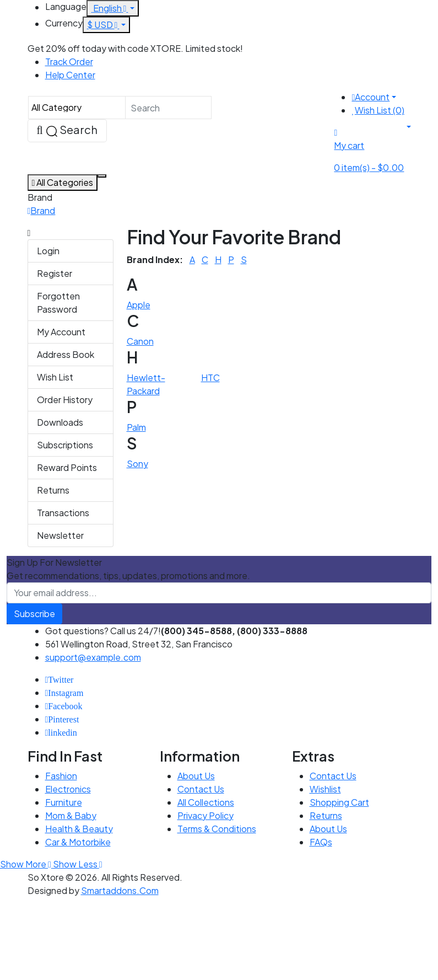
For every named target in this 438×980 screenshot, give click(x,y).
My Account (61, 332)
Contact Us (201, 789)
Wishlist (325, 789)
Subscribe (34, 614)
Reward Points (67, 467)
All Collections (206, 802)
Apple (139, 305)
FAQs (321, 842)
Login (48, 251)
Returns (53, 490)
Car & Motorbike (78, 842)
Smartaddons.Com (120, 890)
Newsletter (60, 535)
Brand (43, 210)
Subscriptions (65, 445)
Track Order (69, 61)
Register (55, 273)
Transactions (63, 513)
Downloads (60, 422)
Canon (140, 341)
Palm (136, 427)
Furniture (64, 802)
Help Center (70, 75)
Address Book (66, 354)
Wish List (55, 377)
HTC (210, 377)
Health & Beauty (79, 829)
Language (66, 6)
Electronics (68, 789)
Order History (65, 400)
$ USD (103, 25)
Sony (137, 464)
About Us (196, 776)
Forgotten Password (58, 302)
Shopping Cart (339, 802)
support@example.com (93, 657)
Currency (64, 23)
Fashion (61, 776)
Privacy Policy (206, 815)
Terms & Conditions (217, 829)
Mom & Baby (71, 815)
